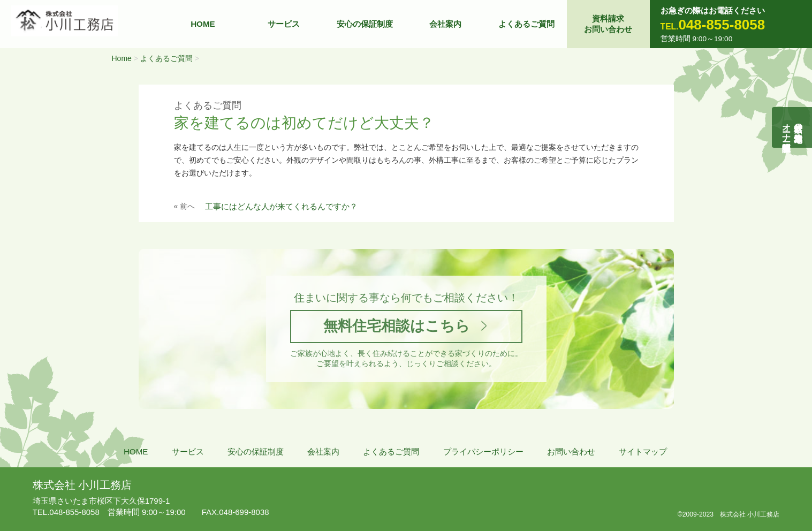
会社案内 (445, 24)
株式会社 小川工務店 (82, 483)
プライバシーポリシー (483, 452)
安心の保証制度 (365, 24)
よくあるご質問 (526, 24)
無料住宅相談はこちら (397, 326)
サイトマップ (643, 452)
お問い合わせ (571, 452)
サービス (284, 24)
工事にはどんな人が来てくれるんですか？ (281, 206)
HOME (203, 24)
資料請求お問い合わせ (608, 24)
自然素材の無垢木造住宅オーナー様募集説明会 (792, 127)
